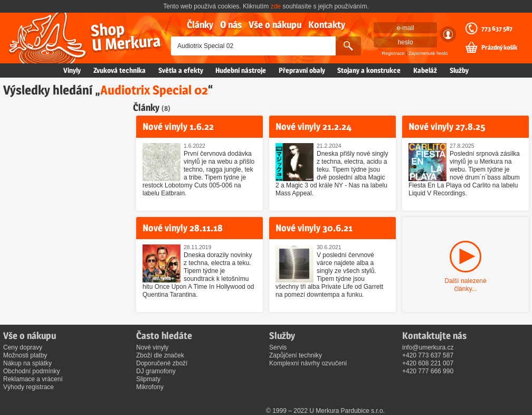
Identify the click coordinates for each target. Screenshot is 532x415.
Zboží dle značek (160, 355)
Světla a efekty (181, 70)
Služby (459, 70)
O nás (231, 25)
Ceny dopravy (23, 347)
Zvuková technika (120, 70)
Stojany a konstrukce (369, 70)
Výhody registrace (28, 387)
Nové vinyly (152, 347)
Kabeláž (425, 70)
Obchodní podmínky (31, 371)
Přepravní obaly (302, 70)
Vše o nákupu (275, 25)
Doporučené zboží (162, 363)
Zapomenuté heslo (428, 53)
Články (200, 25)
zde (276, 6)
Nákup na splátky (27, 363)
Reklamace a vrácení (33, 379)
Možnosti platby (25, 355)
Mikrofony (150, 387)
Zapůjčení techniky (296, 355)
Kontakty (327, 25)
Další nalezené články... (465, 285)
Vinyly (72, 70)
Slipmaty (148, 379)
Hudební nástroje (241, 70)
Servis (278, 347)
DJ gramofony (156, 371)
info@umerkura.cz (428, 347)
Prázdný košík (499, 48)
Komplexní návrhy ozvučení (308, 363)
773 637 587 (497, 29)
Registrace (393, 53)
